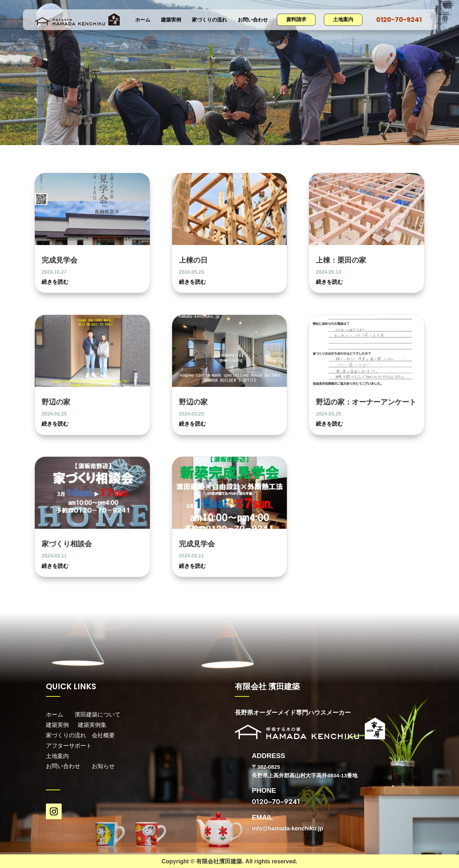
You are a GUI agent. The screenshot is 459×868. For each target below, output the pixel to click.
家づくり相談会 (67, 544)
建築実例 (171, 20)
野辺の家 (56, 402)
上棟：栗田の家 (341, 260)
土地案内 (343, 19)
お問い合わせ (253, 20)
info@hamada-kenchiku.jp (287, 828)
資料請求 (296, 19)
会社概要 (103, 735)
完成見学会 (60, 260)
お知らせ (103, 766)
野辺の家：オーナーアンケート (366, 402)
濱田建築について (98, 714)
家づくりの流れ (209, 20)
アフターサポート (70, 746)
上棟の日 (193, 260)
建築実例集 (92, 725)
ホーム (143, 20)
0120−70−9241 (399, 20)
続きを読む (55, 282)
